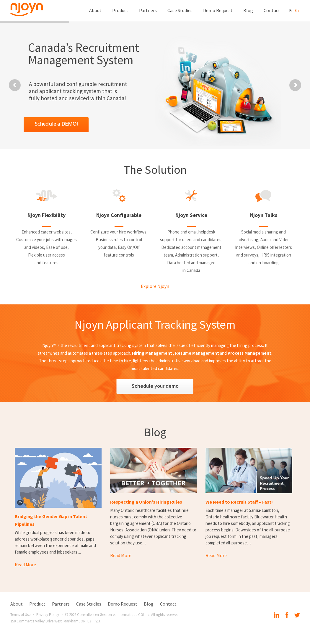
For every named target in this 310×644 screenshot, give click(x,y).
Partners (148, 10)
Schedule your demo (155, 386)
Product (120, 10)
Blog (248, 10)
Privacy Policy (48, 615)
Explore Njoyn (155, 286)
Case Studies (180, 10)
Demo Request (218, 10)
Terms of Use (20, 615)
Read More (25, 564)
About (95, 10)
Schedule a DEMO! (56, 124)
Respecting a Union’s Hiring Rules (146, 502)
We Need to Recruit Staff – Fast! (239, 502)
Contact (272, 10)
